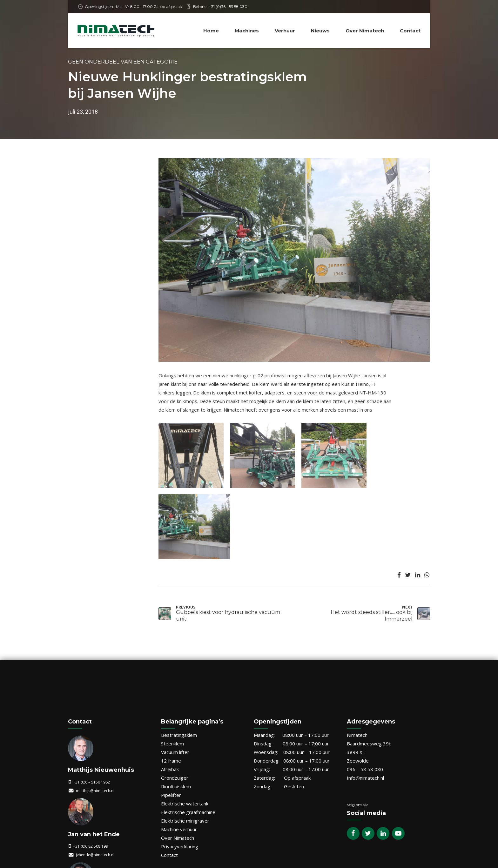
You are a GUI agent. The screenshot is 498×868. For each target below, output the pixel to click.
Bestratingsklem (179, 650)
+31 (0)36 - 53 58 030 (228, 7)
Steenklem (172, 659)
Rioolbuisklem (176, 702)
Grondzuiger (175, 693)
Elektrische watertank (185, 719)
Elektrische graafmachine (188, 727)
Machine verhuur (179, 744)
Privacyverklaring (180, 762)
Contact (410, 31)
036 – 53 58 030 (365, 684)
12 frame (171, 676)
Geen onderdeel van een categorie (123, 62)
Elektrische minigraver (185, 736)
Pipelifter (171, 710)
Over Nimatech (365, 31)
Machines (247, 31)
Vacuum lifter (175, 667)
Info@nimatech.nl (365, 693)
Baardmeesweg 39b (369, 659)
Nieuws (320, 31)
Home (211, 31)
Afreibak (170, 684)
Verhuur (285, 31)
